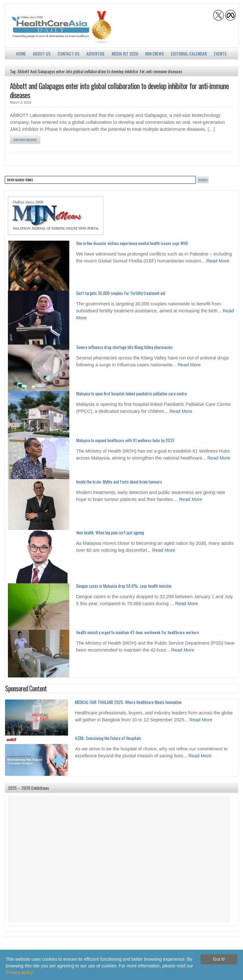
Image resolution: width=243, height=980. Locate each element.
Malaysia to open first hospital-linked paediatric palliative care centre (132, 394)
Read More (218, 261)
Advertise (96, 54)
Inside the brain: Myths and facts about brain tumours (119, 482)
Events (220, 54)
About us (42, 54)
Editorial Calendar (189, 54)
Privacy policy (19, 972)
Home (21, 54)
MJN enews (155, 54)
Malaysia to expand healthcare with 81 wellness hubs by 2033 (125, 440)
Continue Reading (25, 140)
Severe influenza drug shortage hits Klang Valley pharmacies (125, 347)
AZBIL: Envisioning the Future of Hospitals (108, 738)
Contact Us (69, 54)
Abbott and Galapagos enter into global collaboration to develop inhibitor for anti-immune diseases (119, 90)
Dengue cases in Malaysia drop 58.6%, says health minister (124, 586)
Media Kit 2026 (125, 54)
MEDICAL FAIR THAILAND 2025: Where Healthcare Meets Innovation (128, 702)
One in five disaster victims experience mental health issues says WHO (132, 243)
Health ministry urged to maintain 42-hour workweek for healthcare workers (138, 632)
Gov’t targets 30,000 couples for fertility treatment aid (121, 293)
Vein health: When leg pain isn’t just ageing (110, 532)
